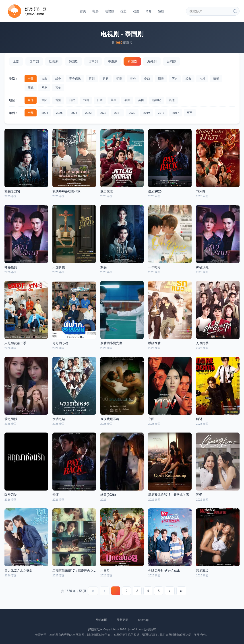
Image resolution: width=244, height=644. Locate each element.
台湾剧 (172, 61)
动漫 (136, 11)
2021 (117, 113)
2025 (59, 113)
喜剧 (92, 79)
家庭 (105, 79)
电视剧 (110, 11)
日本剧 (93, 61)
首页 (83, 11)
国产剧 (34, 61)
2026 (45, 113)
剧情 (161, 79)
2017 (176, 113)
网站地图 (101, 620)
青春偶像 (75, 79)
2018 (161, 113)
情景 (216, 79)
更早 (190, 113)
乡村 (202, 79)
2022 (103, 113)
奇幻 (147, 79)
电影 (95, 11)
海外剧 (152, 61)
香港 (58, 100)
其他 (58, 88)
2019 (147, 113)
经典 (188, 79)
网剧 (44, 88)
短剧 (161, 11)
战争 (58, 79)
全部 (16, 61)
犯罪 (119, 79)
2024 (74, 113)
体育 (149, 11)
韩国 (86, 100)
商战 (31, 88)
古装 (44, 79)
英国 (141, 100)
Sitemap (143, 620)
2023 (88, 113)
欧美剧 (54, 61)
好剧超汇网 (95, 629)
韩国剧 (73, 61)
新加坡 (156, 100)
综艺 (124, 11)
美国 (114, 100)
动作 (133, 79)
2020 (132, 113)
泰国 (127, 100)
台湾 (72, 100)
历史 (175, 79)
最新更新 (122, 620)
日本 (100, 100)
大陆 (44, 100)
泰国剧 (132, 61)
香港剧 (113, 61)
